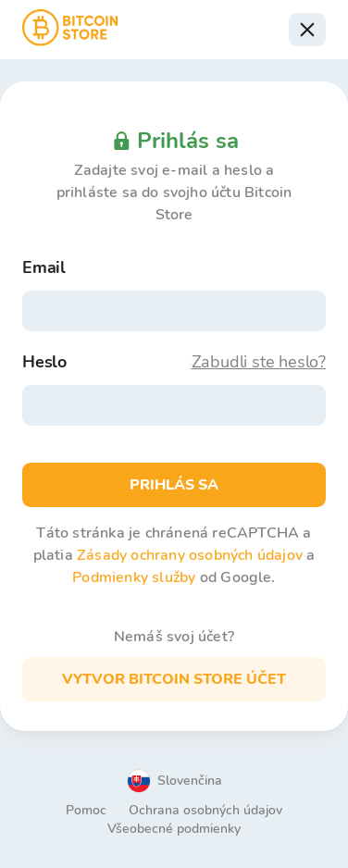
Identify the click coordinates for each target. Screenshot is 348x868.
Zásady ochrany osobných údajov (190, 555)
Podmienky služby (134, 577)
